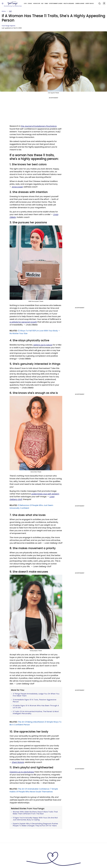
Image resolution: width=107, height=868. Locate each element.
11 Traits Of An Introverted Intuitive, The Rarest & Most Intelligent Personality (36, 712)
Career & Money (80, 3)
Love (25, 3)
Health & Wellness (69, 3)
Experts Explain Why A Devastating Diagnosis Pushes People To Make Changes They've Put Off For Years (35, 825)
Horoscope (37, 3)
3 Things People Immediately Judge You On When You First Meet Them (36, 695)
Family (46, 3)
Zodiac (30, 3)
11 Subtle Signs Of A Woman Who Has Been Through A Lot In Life (36, 707)
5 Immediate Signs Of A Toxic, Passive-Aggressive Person (35, 701)
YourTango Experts (9, 26)
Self (42, 3)
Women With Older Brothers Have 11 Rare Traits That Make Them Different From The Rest (35, 813)
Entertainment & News (56, 3)
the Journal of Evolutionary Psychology (39, 126)
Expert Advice (90, 3)
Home (4, 11)
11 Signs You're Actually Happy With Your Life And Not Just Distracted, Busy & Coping (35, 819)
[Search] (99, 3)
